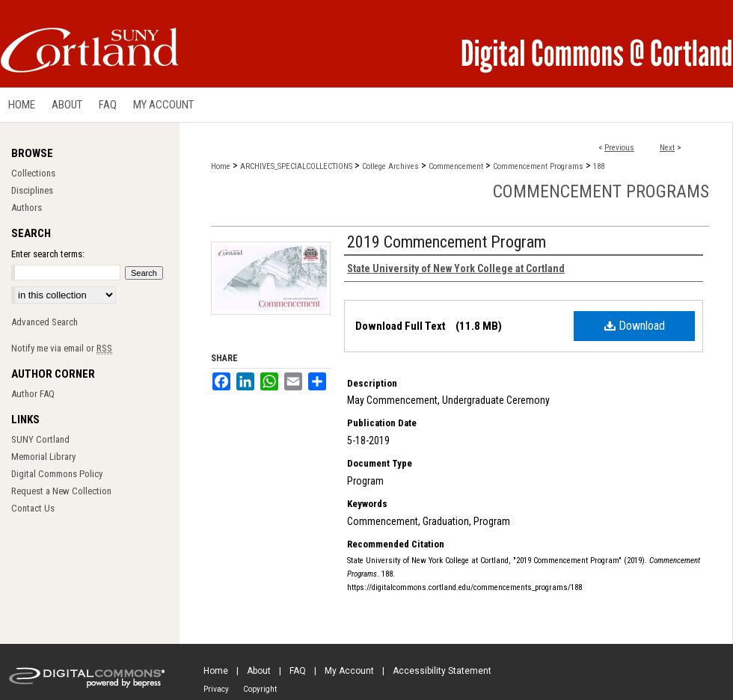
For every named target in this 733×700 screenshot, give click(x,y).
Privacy (216, 689)
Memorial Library (43, 457)
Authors (27, 208)
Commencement (456, 166)
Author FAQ (33, 394)
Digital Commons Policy (57, 474)
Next (667, 148)
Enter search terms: (48, 254)
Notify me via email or (62, 348)
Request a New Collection (61, 491)
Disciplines (32, 190)
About (259, 671)
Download (635, 326)
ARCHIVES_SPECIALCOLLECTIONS (296, 166)
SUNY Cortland (40, 439)
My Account (349, 671)
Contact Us (33, 508)
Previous (619, 148)
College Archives (390, 166)
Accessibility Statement (442, 671)
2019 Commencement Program (447, 242)
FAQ (298, 671)
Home (221, 166)
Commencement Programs (538, 166)
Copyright (260, 689)
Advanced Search (45, 322)
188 (599, 166)
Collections (33, 173)
